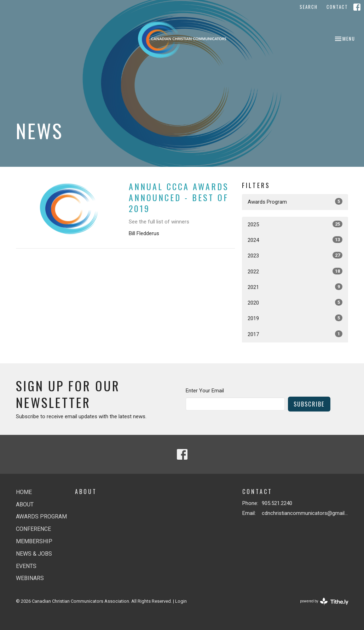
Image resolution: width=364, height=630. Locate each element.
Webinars (30, 578)
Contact (337, 7)
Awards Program (295, 202)
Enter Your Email (205, 391)
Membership (34, 541)
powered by (324, 601)
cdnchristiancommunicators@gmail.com (305, 513)
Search (309, 7)
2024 (295, 240)
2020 (295, 302)
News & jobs (34, 554)
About (25, 504)
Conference (33, 529)
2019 (295, 318)
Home (24, 492)
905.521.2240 (277, 503)
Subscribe (309, 404)
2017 (295, 334)
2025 (295, 224)
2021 (295, 287)
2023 (295, 255)
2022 (295, 271)
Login (181, 601)
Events (26, 566)
